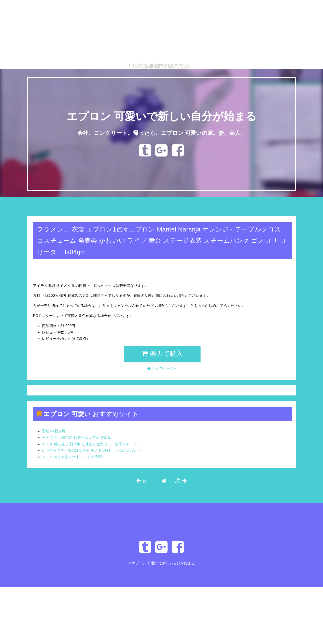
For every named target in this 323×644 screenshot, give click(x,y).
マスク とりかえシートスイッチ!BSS (72, 457)
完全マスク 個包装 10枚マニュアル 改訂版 (77, 438)
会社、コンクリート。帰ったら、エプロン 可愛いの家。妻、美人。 (162, 133)
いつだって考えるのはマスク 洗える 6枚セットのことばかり (92, 451)
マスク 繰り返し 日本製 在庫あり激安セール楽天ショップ (89, 444)
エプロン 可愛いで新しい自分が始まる (161, 117)
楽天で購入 (162, 354)
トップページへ (42, 209)
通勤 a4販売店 (54, 431)
